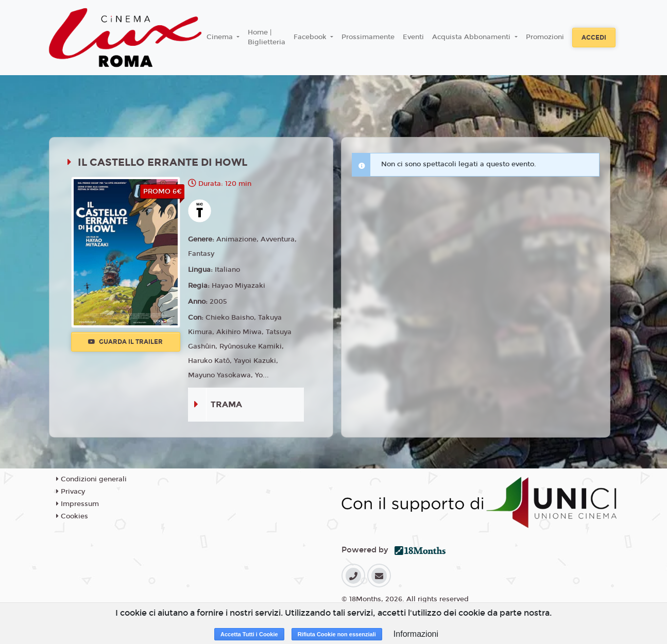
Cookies (72, 516)
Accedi (594, 38)
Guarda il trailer (125, 342)
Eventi (413, 37)
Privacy (71, 492)
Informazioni (416, 634)
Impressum (78, 504)
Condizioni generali (91, 479)
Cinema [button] (221, 37)
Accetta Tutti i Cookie (249, 634)
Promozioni (545, 37)
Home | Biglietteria (267, 38)
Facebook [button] (311, 37)
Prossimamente (368, 37)
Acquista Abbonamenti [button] (472, 37)
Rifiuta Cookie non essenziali (337, 634)
